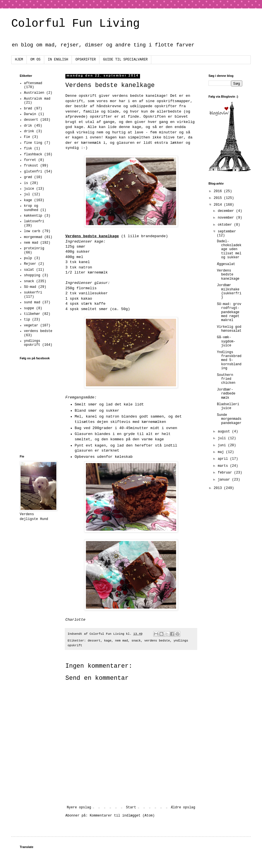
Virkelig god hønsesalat (229, 329)
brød (28, 109)
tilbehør (32, 314)
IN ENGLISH (58, 60)
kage (108, 641)
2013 (219, 488)
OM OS (35, 60)
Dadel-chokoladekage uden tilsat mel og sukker (229, 250)
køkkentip (33, 216)
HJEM (19, 60)
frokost (31, 166)
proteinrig (34, 248)
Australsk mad (37, 99)
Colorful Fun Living (76, 24)
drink (29, 131)
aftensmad (33, 83)
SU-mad (30, 287)
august (225, 432)
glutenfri (33, 172)
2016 (219, 191)
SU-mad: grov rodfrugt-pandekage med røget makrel (229, 312)
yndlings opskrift (32, 343)
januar (225, 480)
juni (223, 445)
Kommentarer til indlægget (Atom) (122, 816)
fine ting (33, 143)
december (227, 211)
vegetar (31, 326)
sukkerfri (33, 293)
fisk (28, 149)
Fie (27, 137)
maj (222, 452)
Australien (34, 93)
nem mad (122, 641)
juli (223, 438)
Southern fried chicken (226, 379)
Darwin (30, 114)
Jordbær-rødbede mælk (226, 394)
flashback (33, 154)
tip (27, 320)
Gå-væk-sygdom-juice (226, 341)
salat (29, 270)
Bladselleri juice (228, 406)
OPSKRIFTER (86, 60)
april (224, 459)
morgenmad (33, 237)
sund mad (32, 302)
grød (28, 177)
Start (131, 808)
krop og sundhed (31, 208)
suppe (29, 308)
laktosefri (34, 221)
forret (30, 160)
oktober (226, 225)
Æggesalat (226, 264)
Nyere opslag (79, 808)
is (26, 183)
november (227, 218)
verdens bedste (157, 641)
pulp (28, 258)
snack (136, 641)
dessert (94, 641)
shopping (32, 275)
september (227, 232)
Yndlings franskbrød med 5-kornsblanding (229, 360)
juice (29, 189)
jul (27, 194)
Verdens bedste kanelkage (228, 275)
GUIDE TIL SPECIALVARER (125, 60)
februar (226, 473)
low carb (32, 231)
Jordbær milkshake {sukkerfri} (229, 291)
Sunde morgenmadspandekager (229, 419)
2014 (219, 205)
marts (224, 466)
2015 (219, 198)
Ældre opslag (183, 808)
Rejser (30, 264)
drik (28, 126)
